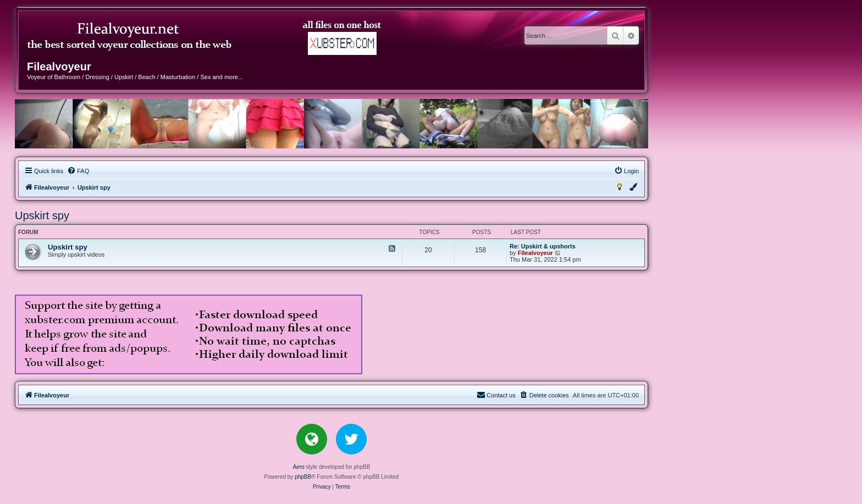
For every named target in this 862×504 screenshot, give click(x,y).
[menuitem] (78, 171)
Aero (299, 467)
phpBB (303, 477)
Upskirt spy (42, 215)
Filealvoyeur (535, 253)
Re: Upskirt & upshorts (543, 246)
